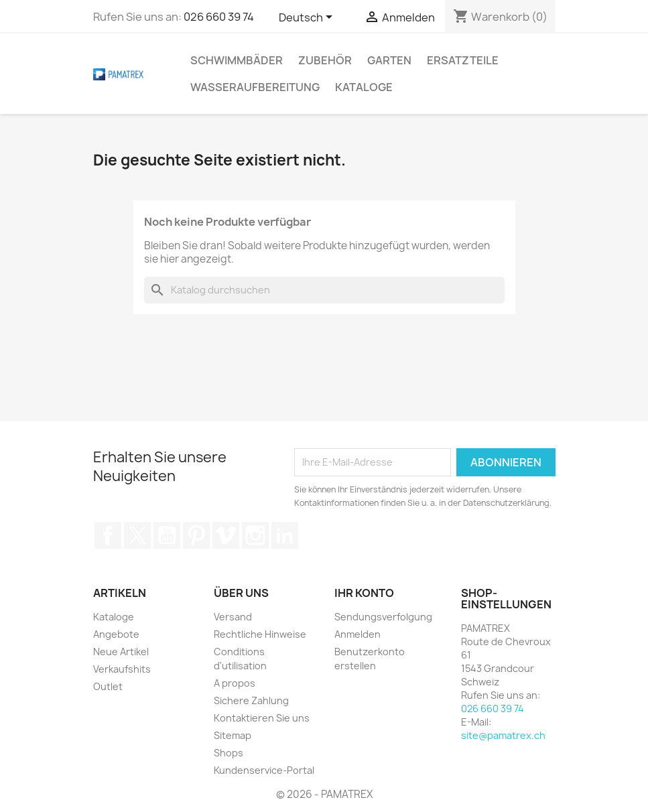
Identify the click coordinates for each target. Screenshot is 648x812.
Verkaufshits (122, 669)
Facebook (108, 535)
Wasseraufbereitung (255, 87)
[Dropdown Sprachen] (308, 18)
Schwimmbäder (237, 60)
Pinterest (196, 535)
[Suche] (324, 290)
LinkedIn (285, 535)
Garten (389, 60)
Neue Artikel (121, 652)
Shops (229, 753)
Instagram (255, 535)
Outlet (108, 686)
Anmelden (358, 634)
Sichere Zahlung (251, 700)
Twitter (137, 535)
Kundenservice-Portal (264, 770)
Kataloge (364, 87)
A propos (235, 683)
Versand (233, 617)
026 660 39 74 (219, 17)
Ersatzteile (463, 60)
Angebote (116, 634)
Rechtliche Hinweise (260, 634)
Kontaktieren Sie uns (262, 718)
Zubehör (325, 60)
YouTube (167, 535)
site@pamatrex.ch (503, 735)
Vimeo (226, 535)
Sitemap (233, 735)
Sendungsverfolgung (383, 617)
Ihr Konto (364, 593)
